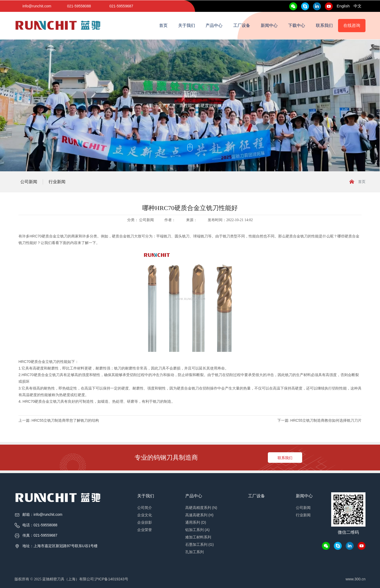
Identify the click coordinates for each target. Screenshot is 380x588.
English (343, 6)
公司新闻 (29, 182)
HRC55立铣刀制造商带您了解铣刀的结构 (65, 420)
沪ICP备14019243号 (111, 579)
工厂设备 (242, 25)
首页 (163, 25)
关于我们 (187, 25)
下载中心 (297, 25)
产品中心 (214, 25)
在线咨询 (352, 25)
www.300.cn (356, 579)
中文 (358, 6)
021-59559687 (121, 6)
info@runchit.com (37, 6)
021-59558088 (79, 6)
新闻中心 (269, 25)
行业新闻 (57, 182)
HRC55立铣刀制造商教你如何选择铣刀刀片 (326, 420)
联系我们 (324, 25)
